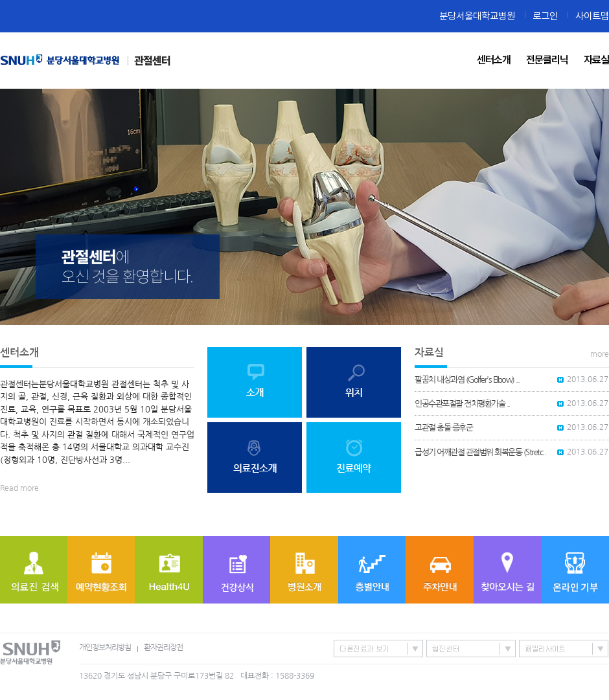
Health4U (169, 570)
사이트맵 (592, 16)
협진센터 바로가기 (471, 649)
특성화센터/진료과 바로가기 (378, 649)
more (600, 354)
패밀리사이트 (564, 649)
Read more (19, 488)
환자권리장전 (163, 648)
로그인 (545, 16)
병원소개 (304, 570)
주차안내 (440, 570)
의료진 (34, 570)
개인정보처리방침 (105, 648)
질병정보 (236, 570)
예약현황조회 (101, 570)
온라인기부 (575, 570)
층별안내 (372, 570)
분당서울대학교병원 (477, 16)
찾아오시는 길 (507, 570)
